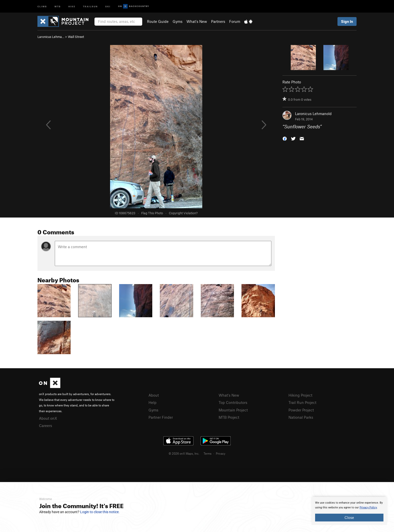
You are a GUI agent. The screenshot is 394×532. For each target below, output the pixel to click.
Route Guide (158, 21)
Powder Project (301, 410)
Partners (218, 21)
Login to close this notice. (100, 512)
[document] (349, 511)
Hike (72, 6)
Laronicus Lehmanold (313, 114)
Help (153, 402)
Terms (208, 453)
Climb (42, 6)
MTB (58, 6)
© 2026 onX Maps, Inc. (184, 453)
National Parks (301, 417)
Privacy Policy (368, 508)
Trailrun (90, 6)
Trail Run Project (302, 402)
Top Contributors (233, 402)
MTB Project (229, 417)
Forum (235, 21)
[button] (285, 138)
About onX (48, 418)
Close (349, 517)
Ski (108, 6)
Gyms (178, 21)
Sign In (347, 21)
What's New (197, 21)
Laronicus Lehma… (51, 37)
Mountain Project (233, 410)
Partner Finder (161, 417)
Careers (45, 425)
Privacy (221, 453)
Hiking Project (300, 395)
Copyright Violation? (183, 213)
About (154, 395)
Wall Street (76, 37)
